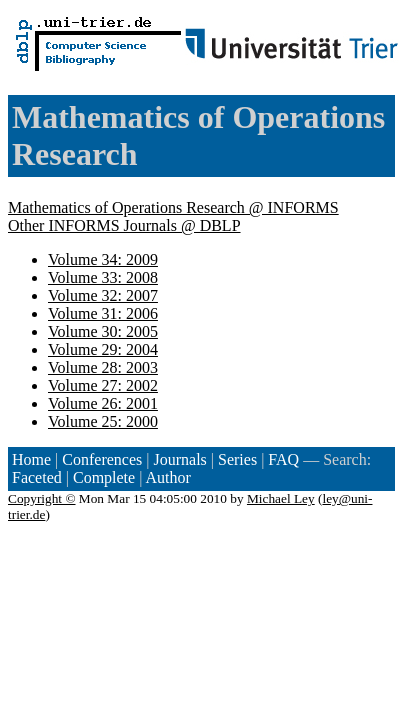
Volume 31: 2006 (103, 313)
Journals (179, 459)
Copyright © (42, 498)
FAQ (283, 459)
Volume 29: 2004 (103, 349)
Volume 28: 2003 (103, 367)
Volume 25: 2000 (103, 421)
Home (31, 459)
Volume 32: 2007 (103, 295)
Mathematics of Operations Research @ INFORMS (173, 207)
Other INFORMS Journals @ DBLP (124, 225)
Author (168, 477)
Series (237, 459)
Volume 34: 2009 (103, 259)
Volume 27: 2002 (103, 385)
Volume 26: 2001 (103, 403)
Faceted (37, 477)
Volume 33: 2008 (103, 277)
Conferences (102, 459)
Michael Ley (281, 498)
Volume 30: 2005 (103, 331)
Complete (104, 477)
